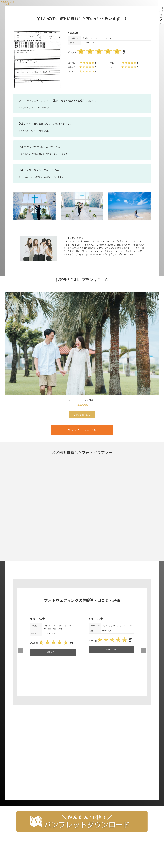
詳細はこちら (53, 652)
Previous (21, 650)
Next (143, 650)
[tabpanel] (53, 636)
